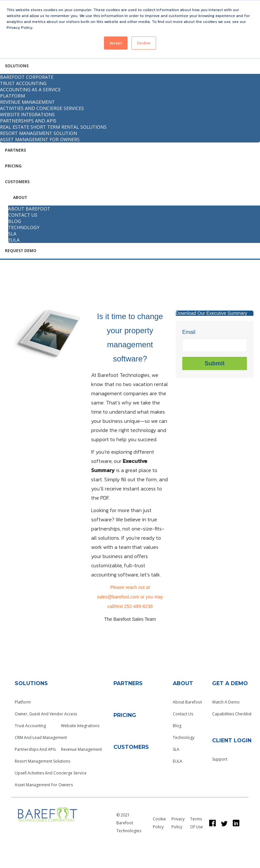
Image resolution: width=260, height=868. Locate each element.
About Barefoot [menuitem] (187, 702)
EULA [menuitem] (178, 761)
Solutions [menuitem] (17, 66)
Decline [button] (144, 43)
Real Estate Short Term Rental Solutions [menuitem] (53, 127)
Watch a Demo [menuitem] (226, 702)
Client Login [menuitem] (232, 740)
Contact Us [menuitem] (183, 714)
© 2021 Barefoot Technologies (129, 823)
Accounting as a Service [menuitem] (30, 89)
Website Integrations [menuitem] (80, 726)
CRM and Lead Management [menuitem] (41, 738)
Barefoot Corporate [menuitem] (27, 77)
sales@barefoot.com (118, 597)
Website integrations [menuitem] (27, 114)
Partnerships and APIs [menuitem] (28, 121)
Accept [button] (116, 43)
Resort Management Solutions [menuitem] (42, 761)
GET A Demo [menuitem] (230, 683)
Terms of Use (197, 823)
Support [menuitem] (220, 759)
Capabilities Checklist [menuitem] (232, 714)
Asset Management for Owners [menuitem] (40, 139)
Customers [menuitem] (17, 182)
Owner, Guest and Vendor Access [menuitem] (46, 714)
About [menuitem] (20, 197)
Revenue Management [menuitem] (27, 102)
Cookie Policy (159, 823)
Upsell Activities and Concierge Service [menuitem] (51, 773)
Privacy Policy (178, 823)
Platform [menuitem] (12, 96)
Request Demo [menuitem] (21, 251)
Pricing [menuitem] (13, 166)
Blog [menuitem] (177, 726)
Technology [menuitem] (184, 738)
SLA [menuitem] (176, 749)
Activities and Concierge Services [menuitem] (42, 108)
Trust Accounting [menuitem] (23, 83)
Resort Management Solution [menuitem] (39, 133)
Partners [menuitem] (15, 150)
